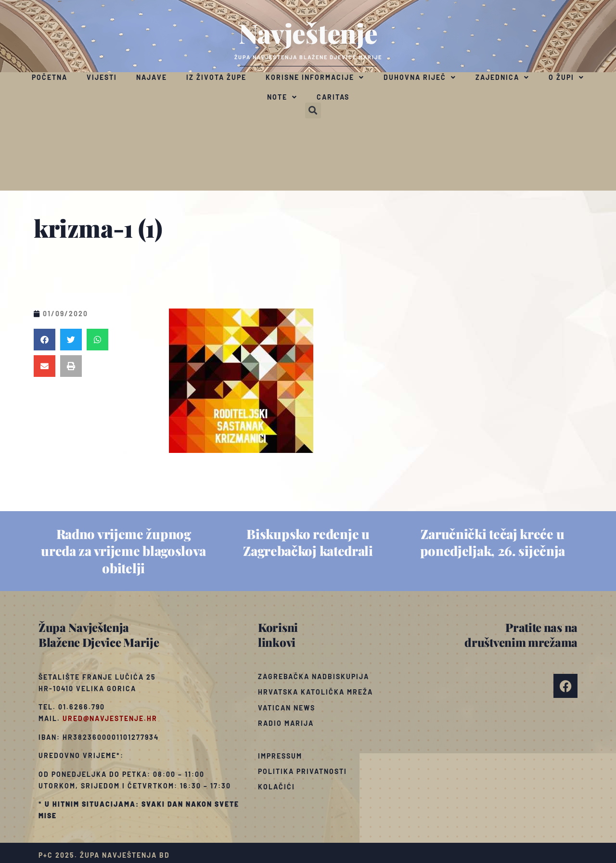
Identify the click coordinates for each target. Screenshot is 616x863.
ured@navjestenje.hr (110, 718)
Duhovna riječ (420, 77)
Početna (50, 77)
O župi (566, 77)
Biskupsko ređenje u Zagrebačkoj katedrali (308, 542)
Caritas (333, 97)
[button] (313, 110)
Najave (152, 77)
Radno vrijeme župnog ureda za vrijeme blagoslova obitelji (123, 551)
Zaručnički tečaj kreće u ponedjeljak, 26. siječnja (493, 542)
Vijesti (102, 77)
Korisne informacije (315, 77)
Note (282, 97)
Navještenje (308, 33)
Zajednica (502, 77)
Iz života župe (216, 77)
